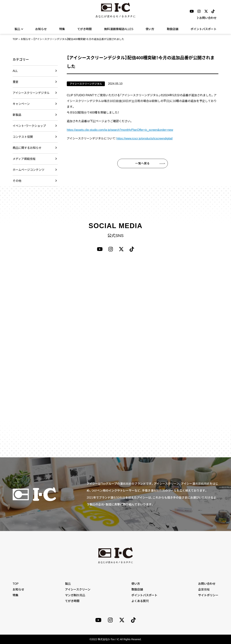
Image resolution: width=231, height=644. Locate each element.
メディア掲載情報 (24, 159)
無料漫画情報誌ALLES (119, 29)
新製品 (17, 115)
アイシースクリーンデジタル (31, 93)
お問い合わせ (207, 18)
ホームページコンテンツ (29, 170)
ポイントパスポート (204, 29)
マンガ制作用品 (75, 595)
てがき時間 (84, 29)
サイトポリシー (208, 595)
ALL (15, 71)
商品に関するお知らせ (27, 148)
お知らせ (41, 29)
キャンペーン (21, 104)
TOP (15, 39)
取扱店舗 (173, 29)
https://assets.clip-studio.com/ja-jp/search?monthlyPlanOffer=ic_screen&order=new (120, 130)
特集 (62, 29)
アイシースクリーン (78, 589)
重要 (16, 82)
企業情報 (204, 589)
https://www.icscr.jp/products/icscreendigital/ (145, 138)
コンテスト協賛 (23, 137)
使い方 (150, 29)
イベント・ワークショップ (29, 126)
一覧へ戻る (142, 163)
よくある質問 (140, 601)
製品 (19, 29)
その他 (17, 181)
